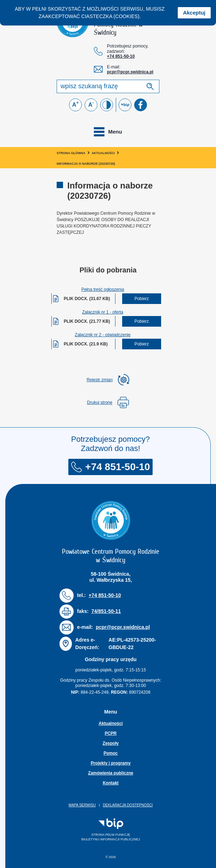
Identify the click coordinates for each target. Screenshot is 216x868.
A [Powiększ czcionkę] (76, 104)
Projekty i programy (111, 763)
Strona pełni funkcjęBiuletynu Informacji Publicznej (100, 830)
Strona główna (71, 153)
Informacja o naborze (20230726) (86, 164)
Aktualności (103, 153)
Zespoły (111, 743)
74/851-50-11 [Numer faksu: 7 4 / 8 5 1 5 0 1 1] (106, 611)
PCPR (111, 733)
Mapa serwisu (82, 805)
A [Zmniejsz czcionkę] (91, 104)
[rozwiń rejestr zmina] (108, 380)
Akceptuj (194, 13)
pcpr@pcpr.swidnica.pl (130, 72)
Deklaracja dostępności (128, 805)
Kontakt (111, 783)
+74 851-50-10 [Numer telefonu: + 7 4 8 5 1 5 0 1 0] (121, 56)
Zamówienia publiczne (111, 773)
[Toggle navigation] (108, 132)
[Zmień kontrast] (107, 105)
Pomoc (110, 753)
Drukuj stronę (108, 402)
